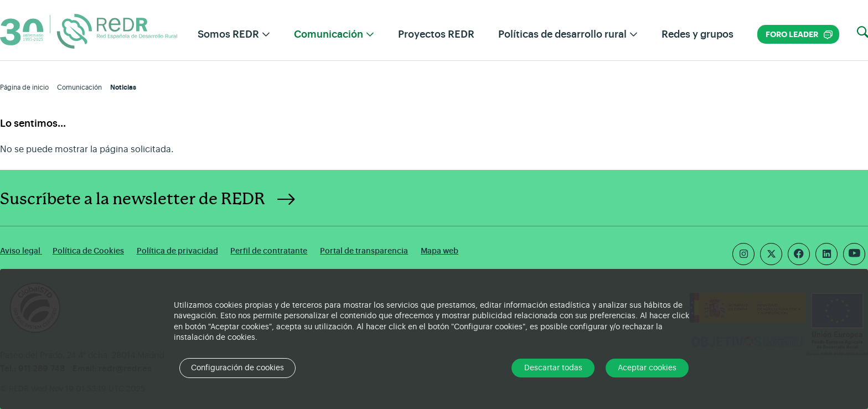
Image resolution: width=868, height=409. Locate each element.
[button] (862, 33)
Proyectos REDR (436, 34)
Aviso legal (21, 251)
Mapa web (440, 251)
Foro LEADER (799, 35)
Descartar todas (553, 368)
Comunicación (79, 87)
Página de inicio (24, 87)
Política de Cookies (88, 251)
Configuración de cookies (237, 368)
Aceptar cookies (647, 368)
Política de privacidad (177, 251)
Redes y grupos (697, 34)
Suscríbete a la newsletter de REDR (133, 199)
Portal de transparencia (364, 251)
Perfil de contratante (269, 251)
